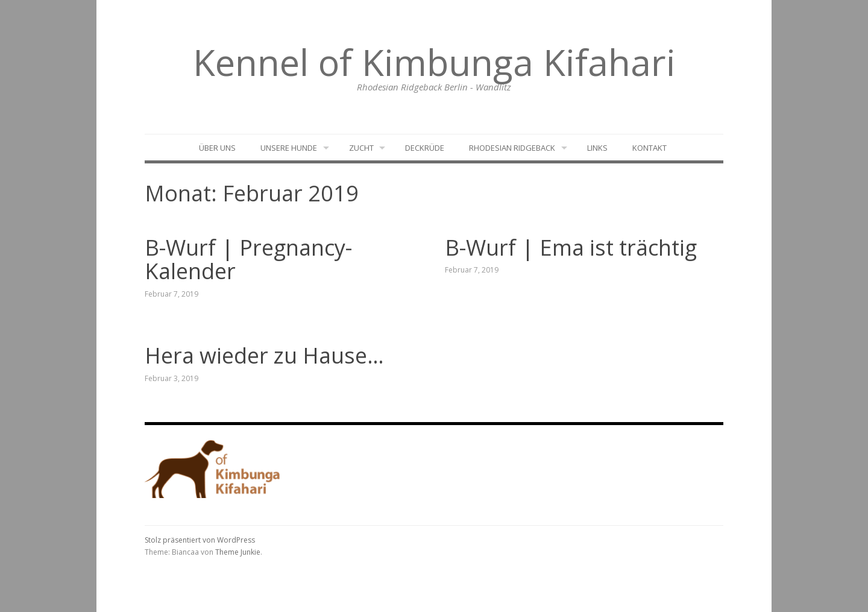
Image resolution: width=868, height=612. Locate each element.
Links (597, 148)
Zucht (361, 148)
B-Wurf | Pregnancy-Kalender (248, 260)
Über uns (217, 148)
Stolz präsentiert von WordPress (200, 540)
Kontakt (649, 148)
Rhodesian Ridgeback (512, 148)
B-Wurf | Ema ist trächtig (571, 248)
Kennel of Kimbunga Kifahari (434, 62)
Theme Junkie (238, 552)
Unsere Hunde (289, 148)
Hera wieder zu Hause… (264, 355)
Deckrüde (425, 148)
